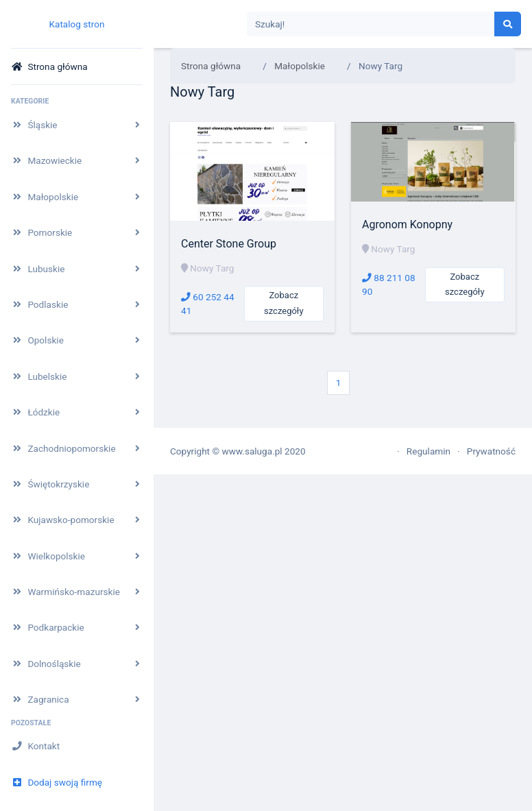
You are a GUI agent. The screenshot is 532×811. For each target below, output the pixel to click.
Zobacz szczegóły (283, 303)
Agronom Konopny (407, 225)
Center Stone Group (229, 244)
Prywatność (491, 451)
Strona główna (211, 66)
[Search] (371, 24)
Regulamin (428, 451)
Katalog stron (76, 24)
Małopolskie (300, 66)
